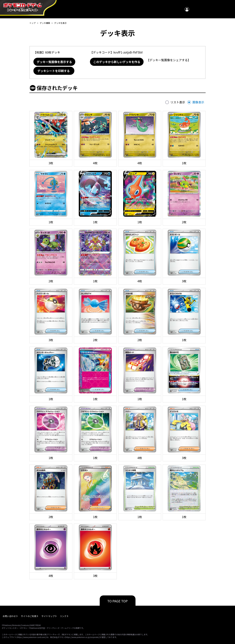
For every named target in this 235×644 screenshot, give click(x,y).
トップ (32, 23)
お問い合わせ (9, 616)
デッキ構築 (45, 23)
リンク (63, 616)
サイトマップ (48, 616)
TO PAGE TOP (118, 601)
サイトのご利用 (29, 616)
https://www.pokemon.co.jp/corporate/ (82, 637)
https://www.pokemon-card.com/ (31, 637)
